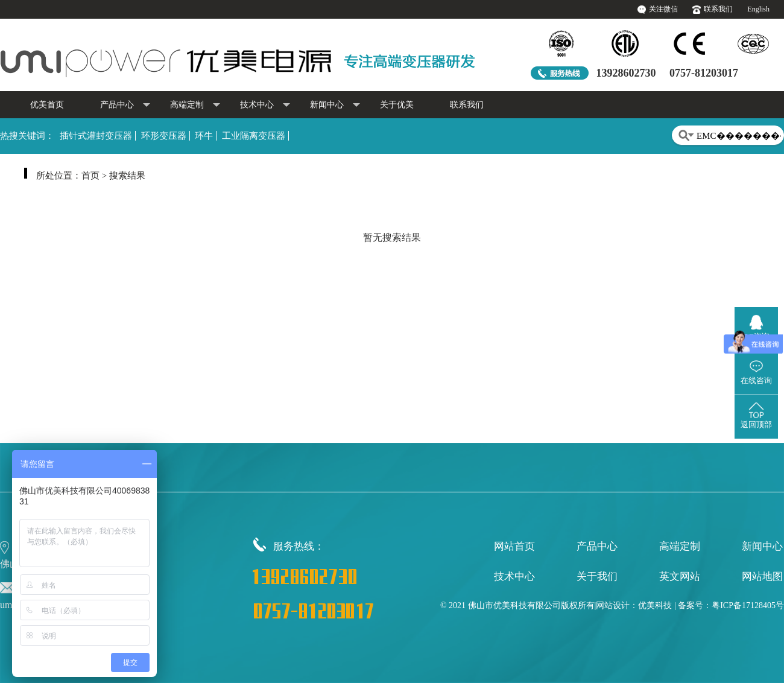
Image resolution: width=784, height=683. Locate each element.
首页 (90, 176)
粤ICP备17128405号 (748, 605)
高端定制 (195, 105)
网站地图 (762, 577)
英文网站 (680, 577)
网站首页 (514, 546)
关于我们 (597, 577)
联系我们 (718, 9)
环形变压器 (164, 136)
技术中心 (265, 105)
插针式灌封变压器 (96, 136)
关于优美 (397, 105)
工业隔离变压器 (254, 136)
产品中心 (125, 105)
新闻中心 (335, 105)
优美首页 (47, 105)
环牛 (204, 136)
